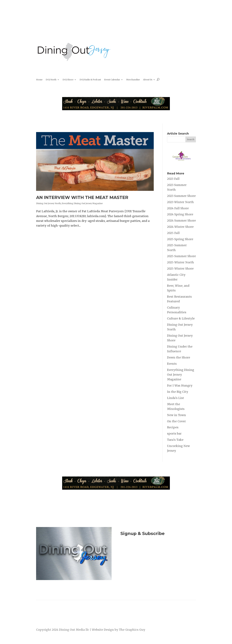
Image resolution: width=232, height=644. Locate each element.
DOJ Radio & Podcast (90, 80)
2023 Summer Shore (181, 196)
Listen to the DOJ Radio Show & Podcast (157, 562)
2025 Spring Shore (180, 239)
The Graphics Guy (132, 630)
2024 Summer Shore (181, 221)
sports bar (174, 434)
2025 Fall (173, 233)
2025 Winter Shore (180, 269)
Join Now (158, 550)
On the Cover (176, 421)
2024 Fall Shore (178, 208)
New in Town (177, 415)
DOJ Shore (68, 80)
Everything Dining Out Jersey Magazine (82, 203)
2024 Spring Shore (180, 214)
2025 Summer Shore (181, 256)
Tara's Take (175, 440)
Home (39, 80)
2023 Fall (173, 179)
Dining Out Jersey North (48, 203)
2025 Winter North (181, 262)
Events (172, 364)
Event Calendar (112, 80)
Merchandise (133, 80)
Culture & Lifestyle (181, 318)
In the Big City (178, 392)
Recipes (173, 427)
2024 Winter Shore (180, 227)
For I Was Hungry (180, 386)
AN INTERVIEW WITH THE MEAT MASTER (82, 197)
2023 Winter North (180, 202)
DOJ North (51, 80)
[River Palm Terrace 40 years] (116, 109)
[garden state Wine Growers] (181, 165)
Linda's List (175, 398)
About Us (148, 80)
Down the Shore (179, 357)
